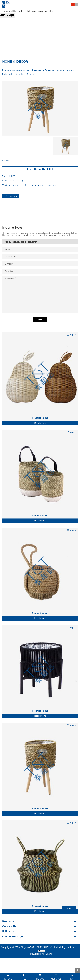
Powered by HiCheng (41, 954)
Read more (40, 445)
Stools (19, 74)
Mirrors (30, 74)
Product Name (40, 440)
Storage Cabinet (65, 70)
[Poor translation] (10, 15)
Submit (40, 342)
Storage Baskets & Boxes (16, 70)
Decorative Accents (43, 70)
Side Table (8, 74)
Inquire (13, 196)
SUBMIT (69, 908)
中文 (73, 4)
